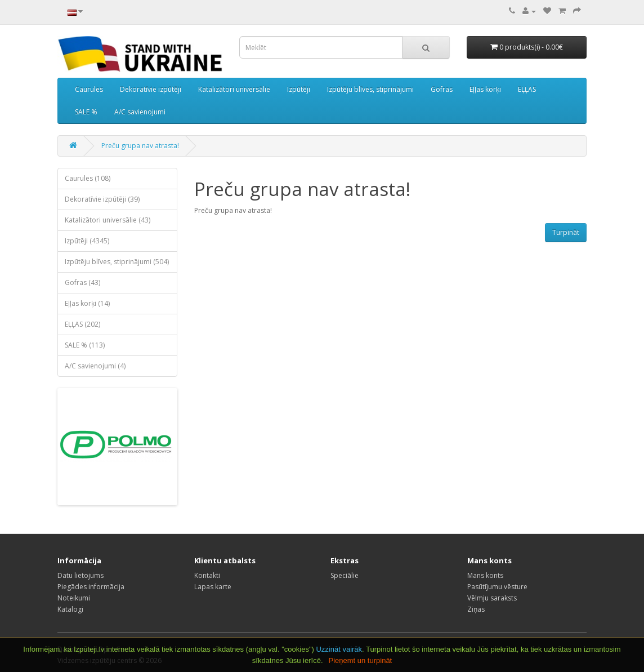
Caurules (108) (88, 178)
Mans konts (485, 575)
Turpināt (566, 232)
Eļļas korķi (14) (87, 303)
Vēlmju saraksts (492, 598)
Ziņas (476, 609)
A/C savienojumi (140, 112)
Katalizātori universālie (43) (108, 220)
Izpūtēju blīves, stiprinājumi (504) (117, 262)
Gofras (442, 89)
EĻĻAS (527, 89)
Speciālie (345, 575)
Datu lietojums (80, 575)
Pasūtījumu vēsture (497, 587)
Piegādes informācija (91, 587)
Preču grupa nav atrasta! (140, 146)
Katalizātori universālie (234, 89)
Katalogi (70, 609)
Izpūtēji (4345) (87, 241)
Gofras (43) (82, 282)
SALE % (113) (85, 345)
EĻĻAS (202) (82, 324)
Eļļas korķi (485, 89)
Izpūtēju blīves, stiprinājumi (370, 89)
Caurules (89, 89)
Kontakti (207, 575)
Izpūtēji (299, 89)
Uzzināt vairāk (339, 649)
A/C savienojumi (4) (95, 366)
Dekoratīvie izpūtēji (151, 89)
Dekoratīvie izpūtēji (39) (102, 199)
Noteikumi (74, 598)
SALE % (86, 112)
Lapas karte (213, 587)
